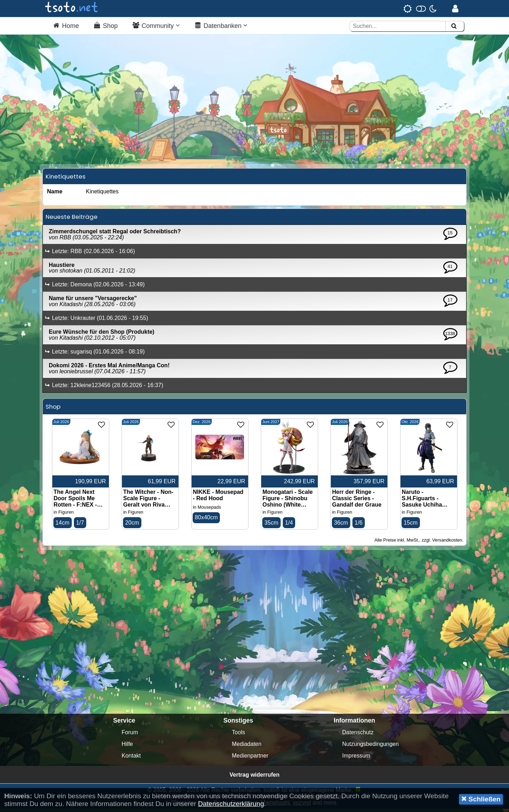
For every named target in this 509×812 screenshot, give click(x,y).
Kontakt (131, 759)
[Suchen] (454, 26)
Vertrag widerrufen (254, 778)
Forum (130, 735)
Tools (238, 735)
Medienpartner (250, 759)
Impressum (356, 759)
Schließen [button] (481, 799)
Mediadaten (247, 747)
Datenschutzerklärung (231, 804)
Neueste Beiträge (72, 220)
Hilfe (127, 747)
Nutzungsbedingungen (370, 747)
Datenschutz (358, 735)
